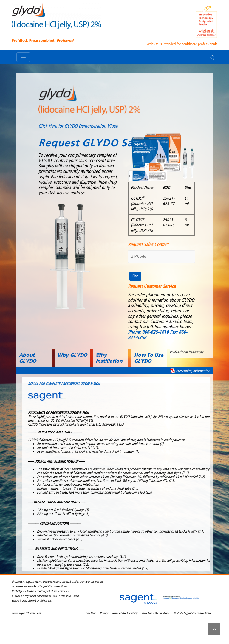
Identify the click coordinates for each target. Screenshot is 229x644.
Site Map (91, 613)
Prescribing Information (193, 371)
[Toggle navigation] (23, 57)
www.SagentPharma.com (26, 613)
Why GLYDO (72, 355)
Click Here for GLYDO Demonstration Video (78, 126)
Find (135, 276)
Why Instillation (109, 358)
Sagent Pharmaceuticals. (198, 613)
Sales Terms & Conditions (155, 613)
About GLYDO (28, 358)
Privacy (104, 613)
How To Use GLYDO (149, 358)
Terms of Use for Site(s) (125, 613)
